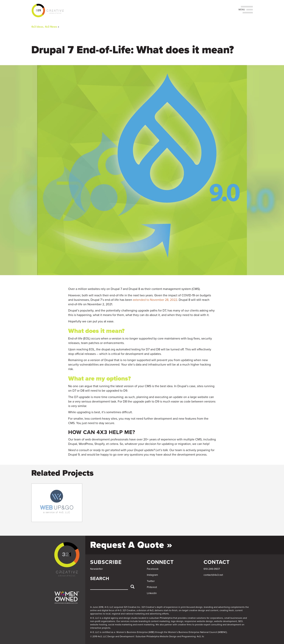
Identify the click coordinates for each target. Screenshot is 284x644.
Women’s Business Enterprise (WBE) (135, 632)
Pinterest (152, 587)
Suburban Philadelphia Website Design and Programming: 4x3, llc (170, 636)
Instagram (152, 575)
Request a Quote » (131, 545)
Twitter (151, 581)
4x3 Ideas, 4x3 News (44, 27)
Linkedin (152, 593)
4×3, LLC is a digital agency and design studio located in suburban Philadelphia (131, 618)
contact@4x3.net (213, 575)
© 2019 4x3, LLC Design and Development (112, 636)
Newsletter (96, 569)
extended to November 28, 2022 (155, 300)
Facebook (153, 569)
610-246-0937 (212, 569)
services (125, 621)
